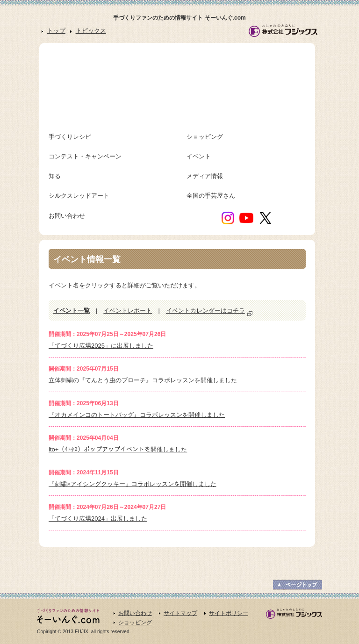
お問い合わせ (135, 613)
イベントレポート (128, 311)
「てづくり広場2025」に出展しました (101, 346)
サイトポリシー (229, 613)
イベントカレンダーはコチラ (205, 311)
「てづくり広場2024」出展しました (98, 519)
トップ (56, 31)
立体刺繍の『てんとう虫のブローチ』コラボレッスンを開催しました (143, 380)
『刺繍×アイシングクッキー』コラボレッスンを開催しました (133, 484)
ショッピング (135, 623)
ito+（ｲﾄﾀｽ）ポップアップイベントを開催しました (118, 449)
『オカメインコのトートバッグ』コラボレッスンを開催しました (137, 415)
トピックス (91, 31)
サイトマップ (180, 613)
